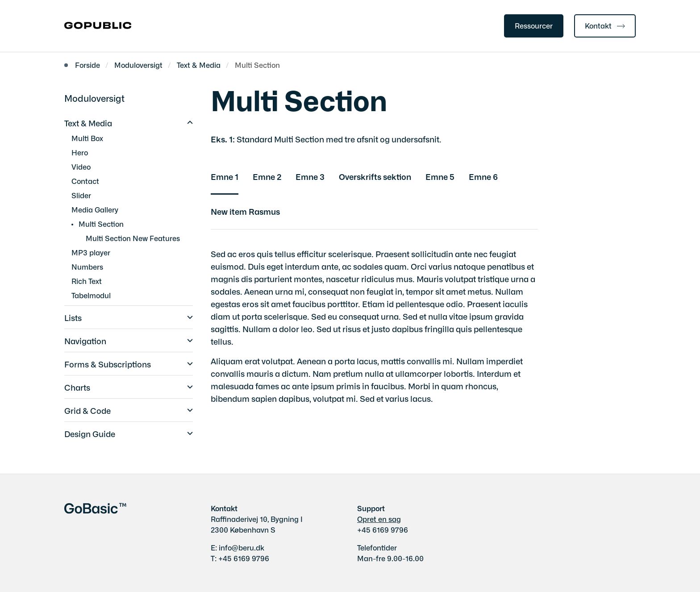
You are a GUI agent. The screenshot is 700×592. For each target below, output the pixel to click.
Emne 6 (483, 176)
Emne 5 (440, 176)
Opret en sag (379, 519)
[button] (188, 121)
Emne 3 (310, 176)
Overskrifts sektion (375, 176)
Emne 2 (267, 176)
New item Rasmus (245, 211)
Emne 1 (225, 176)
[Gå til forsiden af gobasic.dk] (98, 26)
